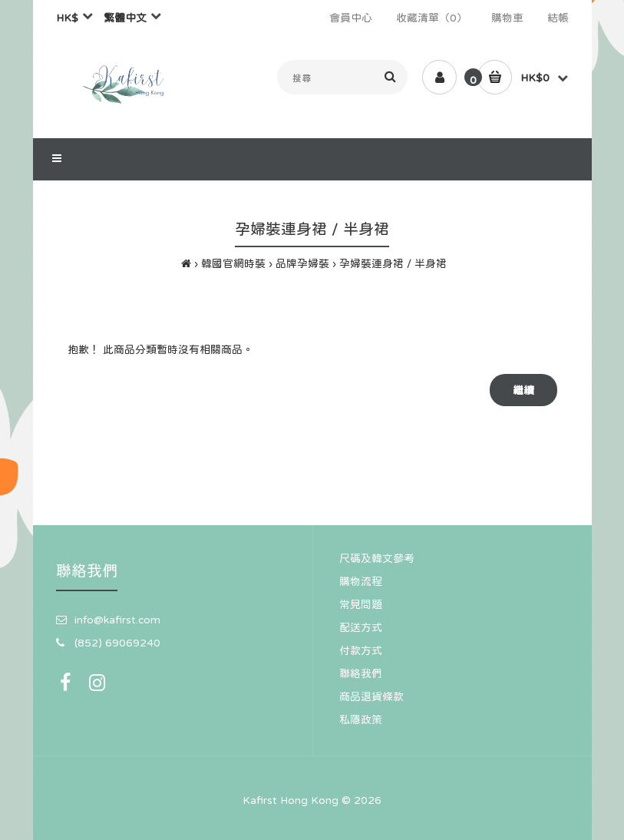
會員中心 (351, 18)
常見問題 (361, 604)
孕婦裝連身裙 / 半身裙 (393, 263)
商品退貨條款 (371, 696)
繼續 (523, 390)
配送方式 (361, 627)
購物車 (507, 18)
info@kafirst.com (117, 620)
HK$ (67, 18)
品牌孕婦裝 (302, 263)
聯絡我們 (361, 673)
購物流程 (361, 581)
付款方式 (361, 650)
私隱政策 (361, 719)
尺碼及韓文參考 (377, 558)
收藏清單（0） (432, 18)
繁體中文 (125, 18)
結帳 (558, 18)
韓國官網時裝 (233, 263)
